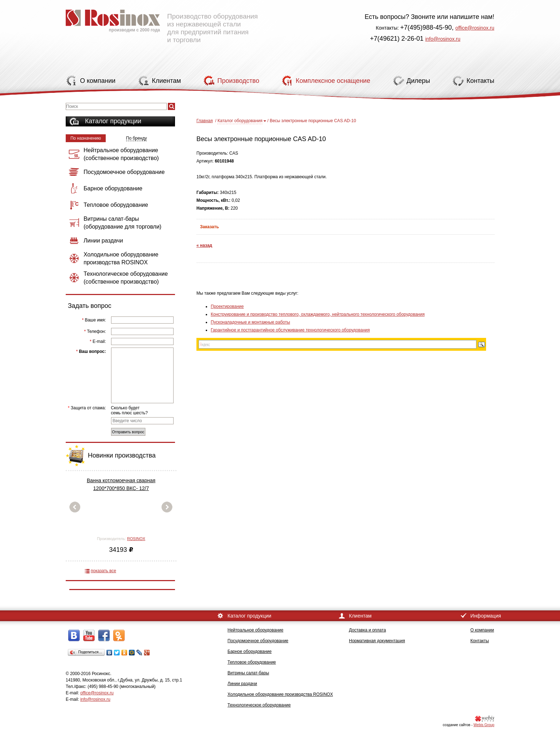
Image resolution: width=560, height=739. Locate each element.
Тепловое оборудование (252, 662)
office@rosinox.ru (475, 28)
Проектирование (227, 306)
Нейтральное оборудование (255, 630)
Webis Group (484, 725)
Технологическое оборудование (259, 705)
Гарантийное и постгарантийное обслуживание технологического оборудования (290, 330)
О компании (482, 630)
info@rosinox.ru (443, 39)
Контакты (480, 641)
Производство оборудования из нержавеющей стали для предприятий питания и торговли (162, 23)
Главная (205, 121)
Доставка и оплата (367, 630)
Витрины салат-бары (248, 673)
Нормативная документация (377, 641)
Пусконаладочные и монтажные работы (250, 322)
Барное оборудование (250, 651)
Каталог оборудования (240, 121)
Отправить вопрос (128, 432)
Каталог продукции (113, 121)
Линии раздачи (242, 684)
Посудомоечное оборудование (258, 641)
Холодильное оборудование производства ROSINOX (280, 694)
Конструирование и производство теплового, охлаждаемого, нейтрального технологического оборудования (318, 314)
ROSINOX (136, 539)
